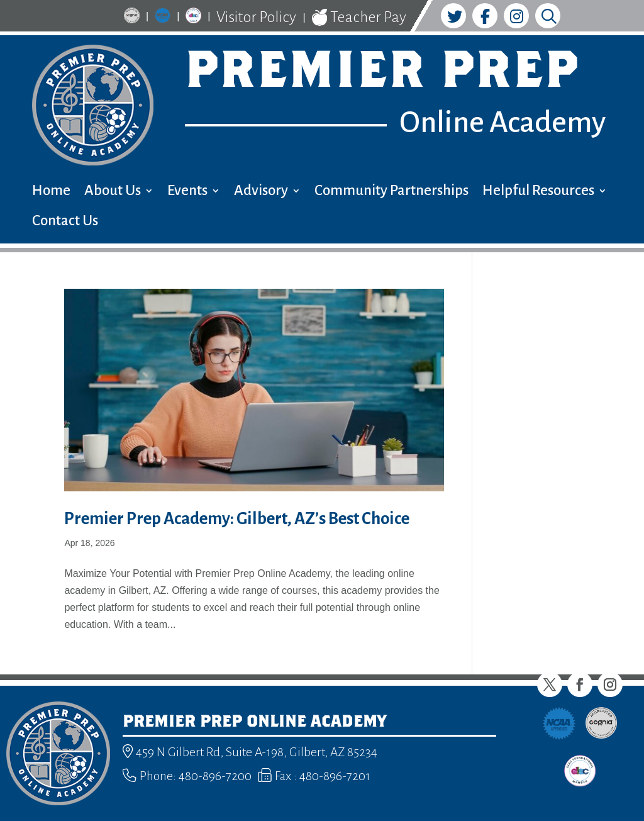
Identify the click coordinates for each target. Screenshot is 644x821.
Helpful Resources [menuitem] (538, 192)
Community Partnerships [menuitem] (391, 192)
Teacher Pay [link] (359, 18)
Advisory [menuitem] (261, 192)
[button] (550, 684)
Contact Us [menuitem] (65, 222)
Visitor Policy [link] (256, 17)
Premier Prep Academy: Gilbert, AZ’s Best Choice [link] (237, 519)
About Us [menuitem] (113, 192)
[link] (132, 17)
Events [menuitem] (187, 192)
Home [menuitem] (51, 192)
